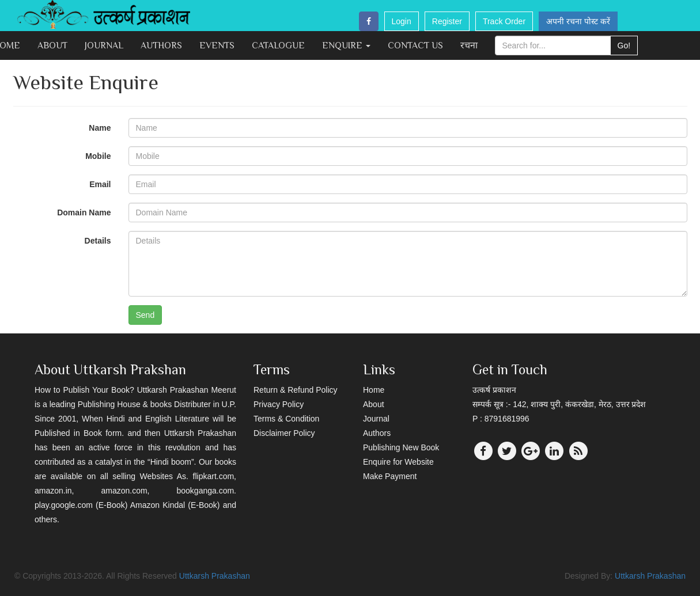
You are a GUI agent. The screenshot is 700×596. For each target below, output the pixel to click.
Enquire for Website (398, 462)
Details (98, 241)
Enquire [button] (346, 45)
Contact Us (415, 45)
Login (402, 21)
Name (100, 128)
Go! (624, 45)
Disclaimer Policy (284, 433)
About (52, 45)
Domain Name (84, 212)
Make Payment (390, 476)
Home (374, 390)
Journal (104, 45)
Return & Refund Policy (296, 390)
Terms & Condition (286, 419)
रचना (469, 45)
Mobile (98, 156)
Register (447, 21)
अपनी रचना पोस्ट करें (578, 21)
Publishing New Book (401, 447)
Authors (161, 45)
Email (100, 184)
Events (217, 45)
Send (145, 315)
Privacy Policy (279, 404)
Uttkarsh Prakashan (215, 576)
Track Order (504, 21)
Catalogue (278, 45)
